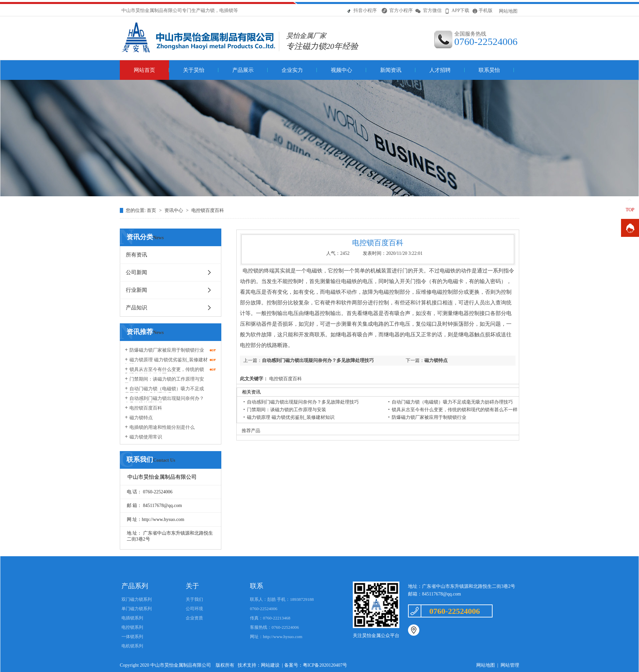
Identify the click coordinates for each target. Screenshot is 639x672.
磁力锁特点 (141, 418)
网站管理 (510, 665)
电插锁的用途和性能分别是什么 (162, 427)
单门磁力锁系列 (137, 609)
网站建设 (270, 665)
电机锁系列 (132, 646)
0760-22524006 (264, 609)
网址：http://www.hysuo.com (276, 637)
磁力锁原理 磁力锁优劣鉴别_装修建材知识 (166, 363)
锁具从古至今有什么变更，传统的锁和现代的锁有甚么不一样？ (164, 372)
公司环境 (194, 609)
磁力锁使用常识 (146, 437)
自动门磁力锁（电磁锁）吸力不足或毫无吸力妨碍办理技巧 (164, 392)
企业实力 (292, 70)
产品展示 (243, 70)
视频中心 (341, 70)
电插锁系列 (132, 618)
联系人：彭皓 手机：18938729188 (282, 599)
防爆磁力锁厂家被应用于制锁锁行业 (167, 350)
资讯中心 (174, 210)
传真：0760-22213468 (270, 618)
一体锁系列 (132, 637)
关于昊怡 (194, 70)
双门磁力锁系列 (137, 599)
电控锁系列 (132, 627)
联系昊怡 (489, 70)
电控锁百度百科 (208, 210)
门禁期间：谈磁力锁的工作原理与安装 (164, 382)
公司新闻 (136, 272)
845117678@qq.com (441, 594)
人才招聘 (440, 70)
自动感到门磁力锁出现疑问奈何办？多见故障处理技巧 (164, 401)
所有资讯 (136, 255)
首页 (152, 210)
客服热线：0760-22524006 (274, 627)
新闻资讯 (391, 70)
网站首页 (144, 70)
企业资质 (194, 618)
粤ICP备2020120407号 (325, 665)
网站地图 (508, 11)
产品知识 (136, 308)
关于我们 (194, 599)
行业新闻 (136, 290)
